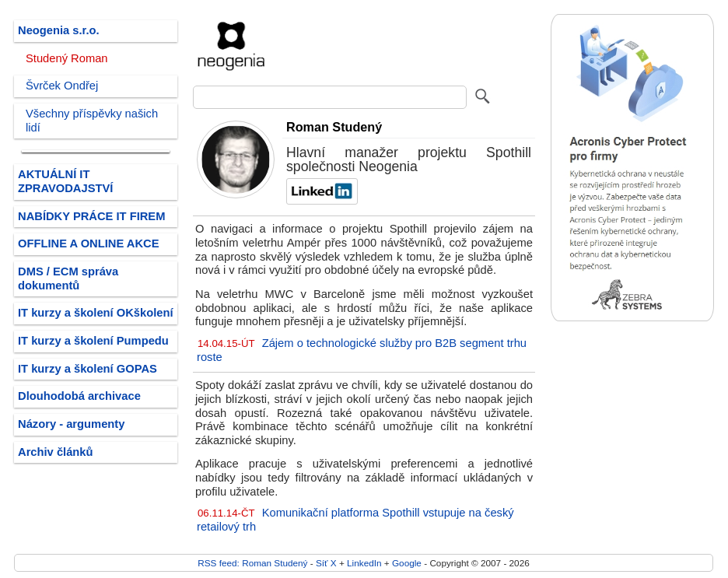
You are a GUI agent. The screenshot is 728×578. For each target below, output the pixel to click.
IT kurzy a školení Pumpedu (93, 341)
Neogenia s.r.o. (59, 30)
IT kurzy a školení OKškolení (96, 313)
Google (407, 563)
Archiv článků (56, 452)
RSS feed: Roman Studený (252, 563)
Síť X (326, 563)
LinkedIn (364, 563)
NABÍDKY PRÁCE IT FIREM (91, 216)
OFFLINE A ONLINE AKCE (89, 243)
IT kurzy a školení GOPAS (87, 369)
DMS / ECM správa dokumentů (68, 278)
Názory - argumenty (71, 424)
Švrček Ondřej (62, 86)
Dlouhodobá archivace (79, 396)
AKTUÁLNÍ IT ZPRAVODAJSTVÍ (65, 181)
